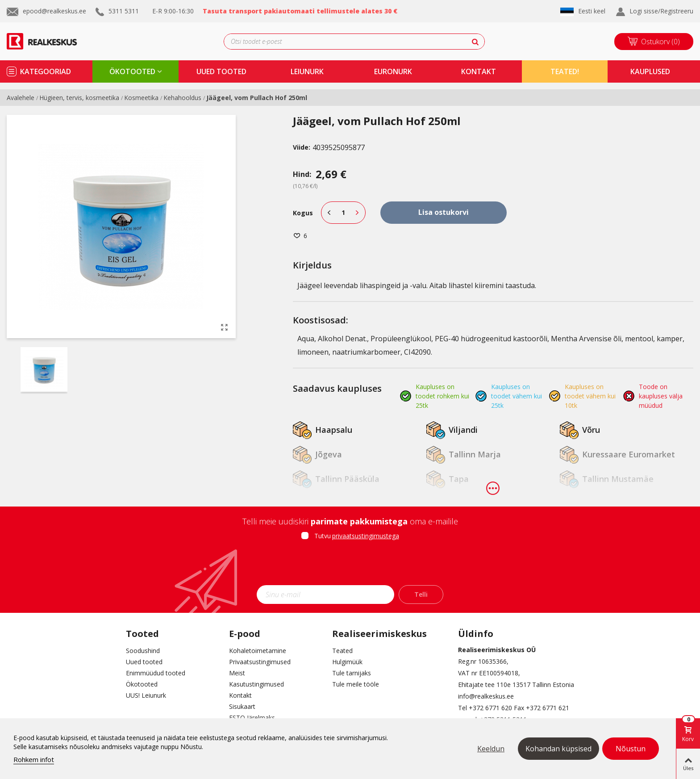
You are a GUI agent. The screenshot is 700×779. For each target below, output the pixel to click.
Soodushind (143, 651)
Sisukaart (242, 706)
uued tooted (221, 71)
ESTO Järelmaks (252, 718)
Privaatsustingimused (260, 662)
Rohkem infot (34, 759)
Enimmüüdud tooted (156, 673)
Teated (342, 651)
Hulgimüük (347, 662)
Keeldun (491, 749)
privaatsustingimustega (366, 536)
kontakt (479, 71)
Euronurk (393, 71)
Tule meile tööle (356, 684)
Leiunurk (307, 71)
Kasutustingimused (256, 684)
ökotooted (132, 71)
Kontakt (240, 695)
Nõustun (631, 749)
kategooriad (46, 71)
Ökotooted (142, 684)
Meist (237, 673)
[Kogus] (343, 213)
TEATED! (565, 71)
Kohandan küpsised (558, 749)
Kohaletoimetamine (258, 651)
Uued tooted (144, 662)
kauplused (650, 71)
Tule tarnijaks (352, 673)
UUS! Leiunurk (146, 695)
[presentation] (350, 565)
